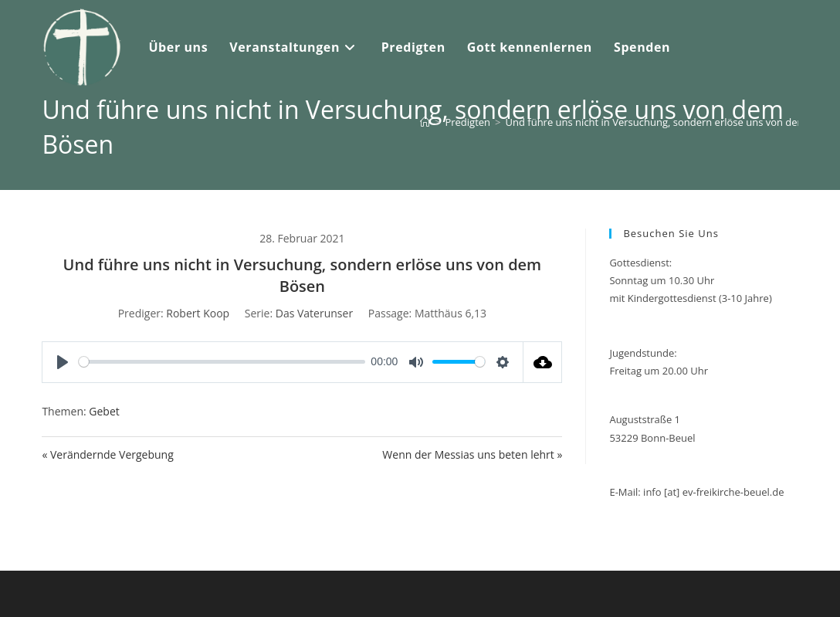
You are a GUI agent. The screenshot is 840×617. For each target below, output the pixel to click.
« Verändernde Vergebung (107, 454)
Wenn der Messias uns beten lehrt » (472, 454)
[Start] (425, 122)
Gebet (104, 411)
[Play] (63, 362)
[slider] (222, 362)
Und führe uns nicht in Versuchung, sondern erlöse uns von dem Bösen (672, 122)
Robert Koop (198, 313)
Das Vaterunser (314, 313)
